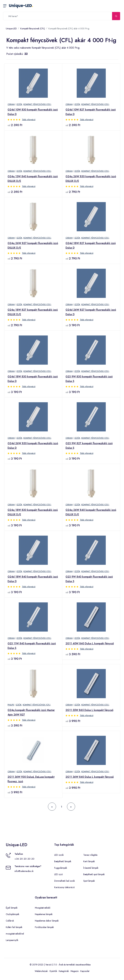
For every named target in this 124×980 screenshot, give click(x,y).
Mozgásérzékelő (43, 908)
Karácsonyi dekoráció (64, 887)
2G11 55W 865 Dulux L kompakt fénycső (89, 710)
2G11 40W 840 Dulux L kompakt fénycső (90, 643)
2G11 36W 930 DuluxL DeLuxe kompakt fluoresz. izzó (31, 779)
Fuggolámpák (61, 868)
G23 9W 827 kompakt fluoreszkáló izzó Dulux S (89, 446)
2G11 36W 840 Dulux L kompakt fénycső (90, 777)
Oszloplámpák (13, 914)
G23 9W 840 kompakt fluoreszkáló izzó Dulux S (89, 579)
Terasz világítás (90, 855)
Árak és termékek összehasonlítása (75, 965)
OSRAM (11, 104)
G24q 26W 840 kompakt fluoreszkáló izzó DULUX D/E (91, 512)
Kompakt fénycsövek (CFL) (33, 29)
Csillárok (10, 921)
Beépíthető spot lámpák (94, 874)
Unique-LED (21, 6)
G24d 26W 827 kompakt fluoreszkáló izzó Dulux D (91, 312)
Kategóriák (64, 971)
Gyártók (53, 971)
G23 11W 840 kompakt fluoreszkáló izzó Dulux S (32, 646)
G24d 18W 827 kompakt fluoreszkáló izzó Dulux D (91, 245)
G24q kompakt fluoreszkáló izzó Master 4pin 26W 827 (31, 712)
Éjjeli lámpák (12, 908)
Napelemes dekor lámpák (47, 921)
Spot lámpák (89, 881)
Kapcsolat (85, 971)
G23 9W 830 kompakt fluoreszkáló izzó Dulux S (89, 379)
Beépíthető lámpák (63, 861)
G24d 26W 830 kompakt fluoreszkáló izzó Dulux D (33, 446)
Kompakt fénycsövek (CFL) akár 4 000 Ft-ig (69, 29)
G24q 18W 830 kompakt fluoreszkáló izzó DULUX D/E (33, 512)
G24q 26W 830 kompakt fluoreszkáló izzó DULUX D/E (91, 179)
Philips (11, 705)
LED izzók (59, 855)
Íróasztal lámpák (91, 868)
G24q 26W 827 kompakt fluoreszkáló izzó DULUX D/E (33, 245)
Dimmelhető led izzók (65, 881)
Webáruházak (41, 971)
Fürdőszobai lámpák (44, 927)
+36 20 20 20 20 (24, 859)
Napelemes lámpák (44, 914)
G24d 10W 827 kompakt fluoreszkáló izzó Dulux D (91, 112)
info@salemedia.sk (24, 871)
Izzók (19, 104)
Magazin (75, 971)
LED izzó (58, 874)
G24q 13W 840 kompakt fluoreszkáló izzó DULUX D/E (33, 179)
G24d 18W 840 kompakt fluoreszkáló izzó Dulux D (33, 579)
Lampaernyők (12, 940)
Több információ (29, 120)
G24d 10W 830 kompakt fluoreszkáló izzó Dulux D (33, 112)
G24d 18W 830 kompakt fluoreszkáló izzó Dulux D (33, 379)
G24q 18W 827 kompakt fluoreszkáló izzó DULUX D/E (33, 312)
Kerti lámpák (89, 861)
